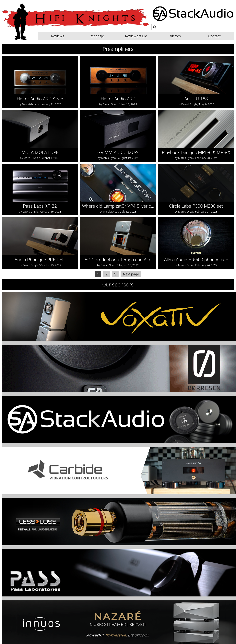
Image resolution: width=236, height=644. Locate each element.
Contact (214, 36)
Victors (175, 36)
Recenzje (97, 36)
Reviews (58, 36)
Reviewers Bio (136, 36)
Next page (131, 274)
